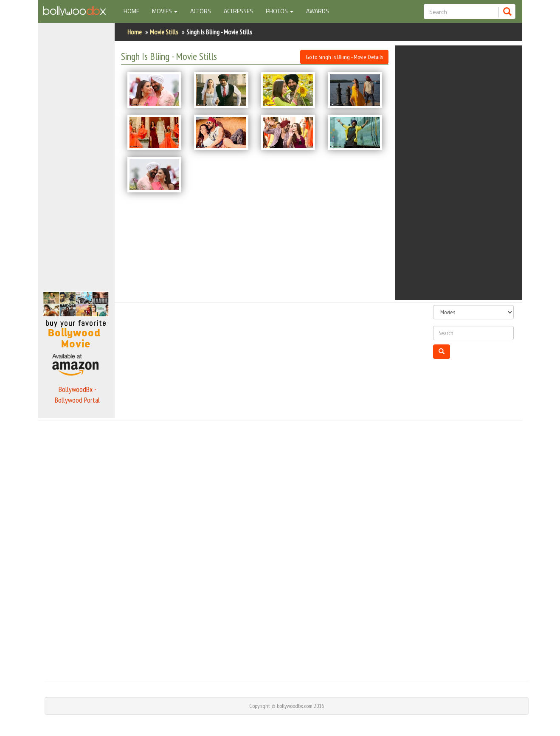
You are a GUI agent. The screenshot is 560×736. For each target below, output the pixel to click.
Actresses (238, 11)
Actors (201, 11)
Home (135, 11)
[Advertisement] (76, 155)
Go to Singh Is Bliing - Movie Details (344, 57)
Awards (318, 11)
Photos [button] (280, 11)
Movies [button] (165, 11)
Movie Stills (164, 32)
